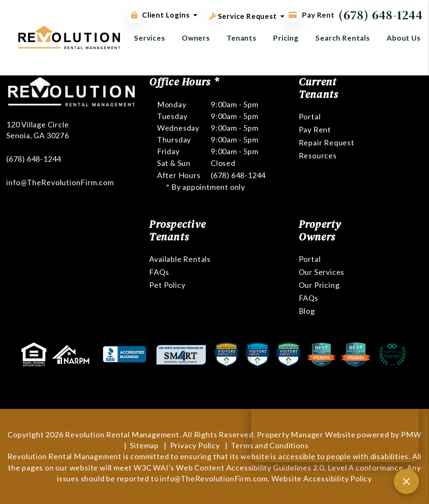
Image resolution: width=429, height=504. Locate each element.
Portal (310, 116)
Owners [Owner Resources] (196, 38)
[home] (69, 37)
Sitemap (144, 445)
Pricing (286, 38)
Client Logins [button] (158, 15)
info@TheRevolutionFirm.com (60, 182)
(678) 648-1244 (381, 15)
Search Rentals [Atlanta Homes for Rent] (343, 38)
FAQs (159, 272)
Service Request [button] (243, 15)
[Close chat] (406, 481)
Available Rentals (180, 259)
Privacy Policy (195, 445)
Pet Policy (167, 285)
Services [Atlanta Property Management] (150, 38)
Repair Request (327, 142)
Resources (318, 155)
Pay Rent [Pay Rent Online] (310, 15)
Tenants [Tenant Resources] (242, 38)
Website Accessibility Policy (322, 478)
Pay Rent (315, 129)
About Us (404, 38)
